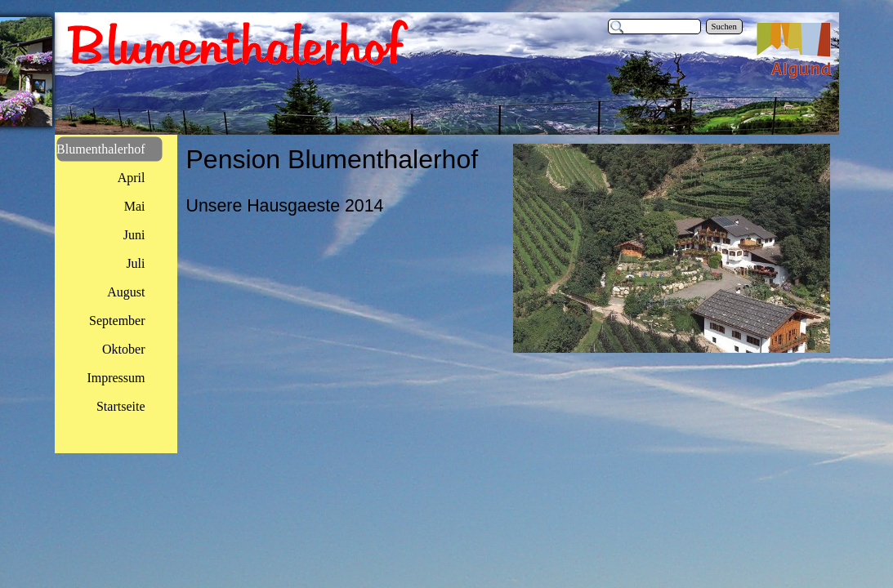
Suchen (724, 27)
